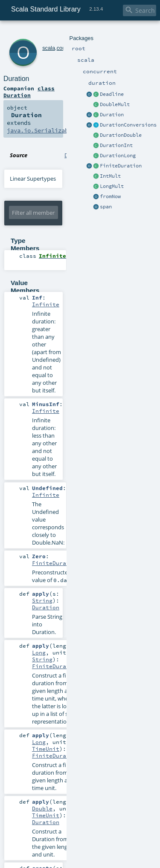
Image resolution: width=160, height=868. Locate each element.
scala (49, 48)
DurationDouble (121, 135)
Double (42, 808)
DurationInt (116, 145)
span (106, 207)
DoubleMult (115, 104)
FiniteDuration (121, 166)
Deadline (112, 94)
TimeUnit (46, 749)
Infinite (46, 304)
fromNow (110, 196)
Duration (112, 115)
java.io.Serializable (41, 130)
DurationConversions (128, 125)
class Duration (29, 92)
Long (39, 652)
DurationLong (118, 156)
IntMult (110, 176)
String (42, 600)
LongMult (112, 186)
